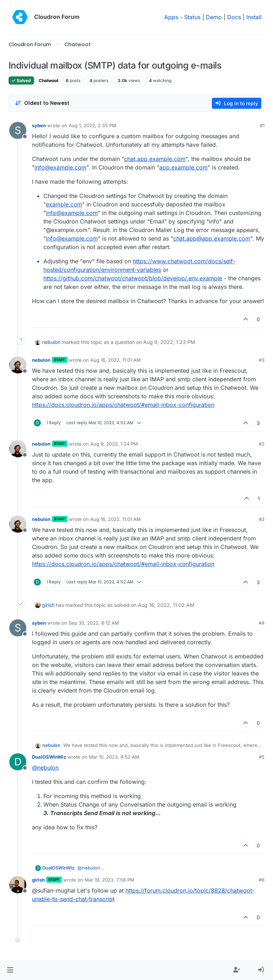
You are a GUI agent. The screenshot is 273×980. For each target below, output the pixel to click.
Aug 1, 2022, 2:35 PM (92, 125)
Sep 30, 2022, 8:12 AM (94, 623)
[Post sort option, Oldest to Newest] (42, 103)
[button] (10, 970)
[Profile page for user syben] (18, 130)
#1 (262, 125)
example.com (64, 204)
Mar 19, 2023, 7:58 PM (109, 880)
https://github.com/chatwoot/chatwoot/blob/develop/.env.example (133, 278)
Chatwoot (49, 80)
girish (48, 605)
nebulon (51, 342)
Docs (234, 17)
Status (192, 17)
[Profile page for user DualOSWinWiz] (18, 762)
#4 (262, 623)
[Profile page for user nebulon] (18, 365)
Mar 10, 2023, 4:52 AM (114, 757)
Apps (171, 17)
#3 (262, 360)
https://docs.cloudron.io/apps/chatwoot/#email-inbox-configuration (123, 405)
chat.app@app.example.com (212, 238)
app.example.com (183, 167)
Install (254, 17)
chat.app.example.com (155, 159)
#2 (262, 444)
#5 (262, 757)
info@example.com (60, 167)
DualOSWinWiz (49, 757)
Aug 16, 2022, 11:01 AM (116, 360)
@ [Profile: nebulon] (45, 768)
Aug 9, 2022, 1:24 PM (114, 444)
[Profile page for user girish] (18, 885)
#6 (262, 880)
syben (39, 125)
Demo (214, 17)
